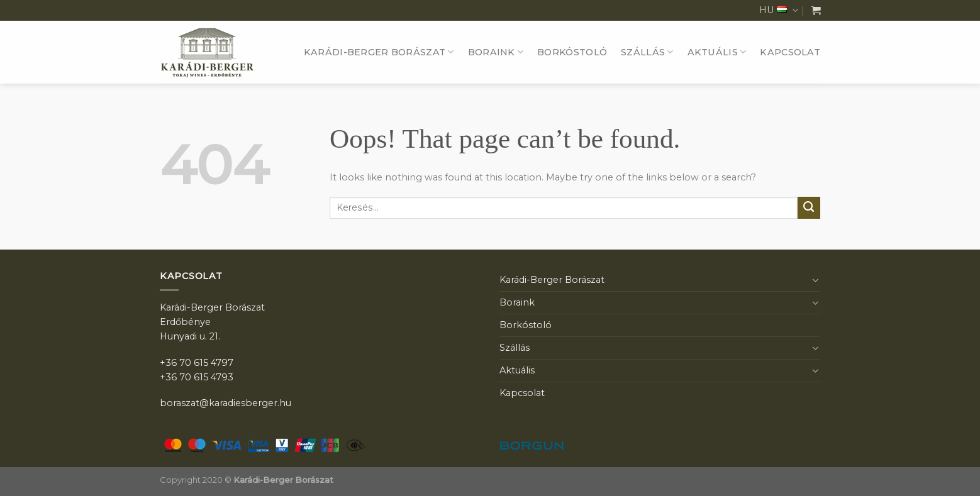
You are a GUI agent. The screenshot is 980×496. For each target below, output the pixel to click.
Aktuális (717, 52)
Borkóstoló (572, 52)
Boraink (496, 52)
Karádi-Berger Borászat (379, 52)
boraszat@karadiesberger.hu (226, 403)
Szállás (647, 52)
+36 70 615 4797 (197, 363)
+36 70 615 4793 (197, 377)
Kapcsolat (790, 52)
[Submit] (809, 208)
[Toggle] (816, 280)
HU (779, 10)
